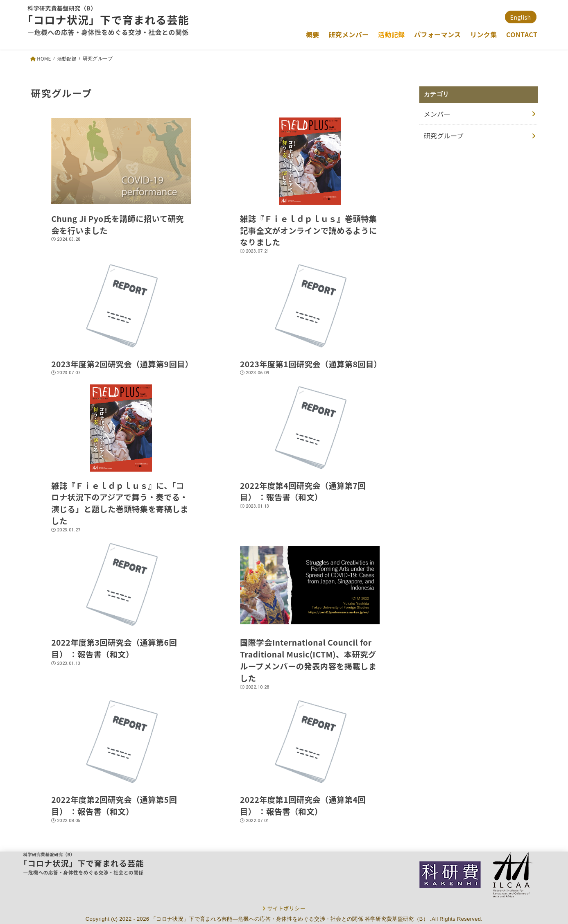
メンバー (437, 114)
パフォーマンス (438, 34)
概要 (313, 34)
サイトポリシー (286, 908)
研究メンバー (348, 34)
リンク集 (484, 34)
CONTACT (522, 34)
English (521, 17)
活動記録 (391, 34)
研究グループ (444, 136)
